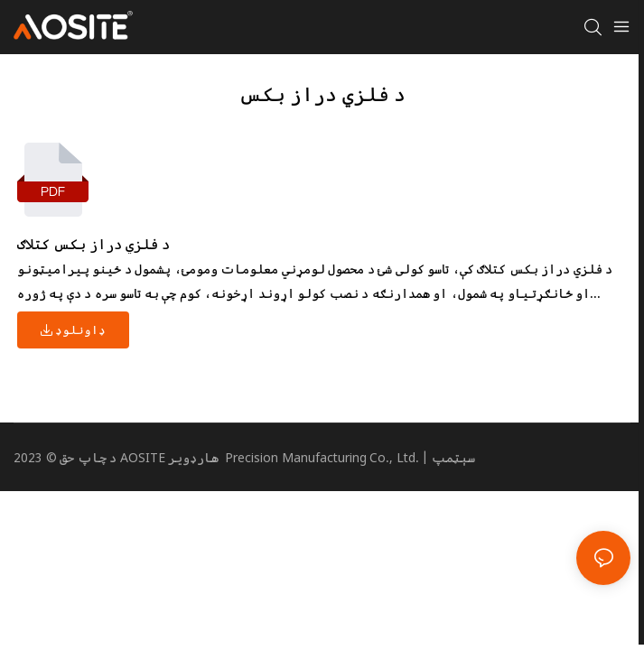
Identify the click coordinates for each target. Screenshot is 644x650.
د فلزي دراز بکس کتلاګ (93, 244)
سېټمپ (453, 457)
